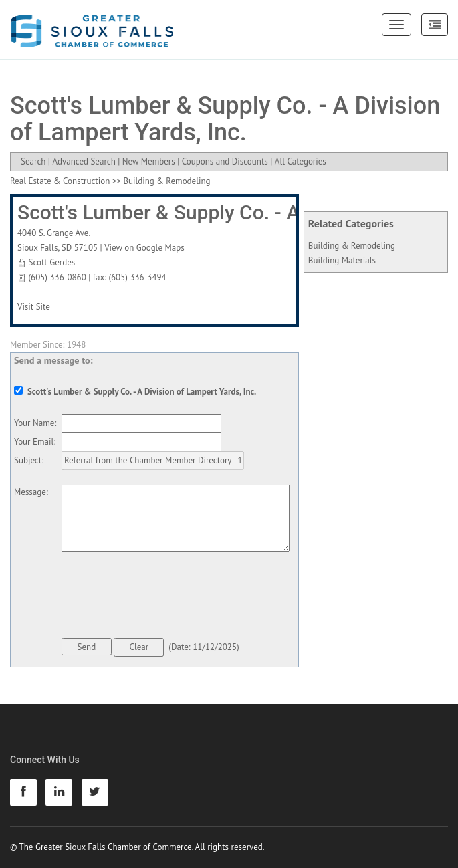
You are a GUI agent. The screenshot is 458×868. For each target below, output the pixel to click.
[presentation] (163, 597)
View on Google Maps (144, 248)
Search (33, 161)
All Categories (301, 161)
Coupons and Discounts (225, 161)
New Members (149, 161)
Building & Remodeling (352, 246)
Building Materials (342, 260)
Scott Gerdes (51, 262)
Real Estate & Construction (60, 181)
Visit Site (34, 307)
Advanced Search (84, 161)
